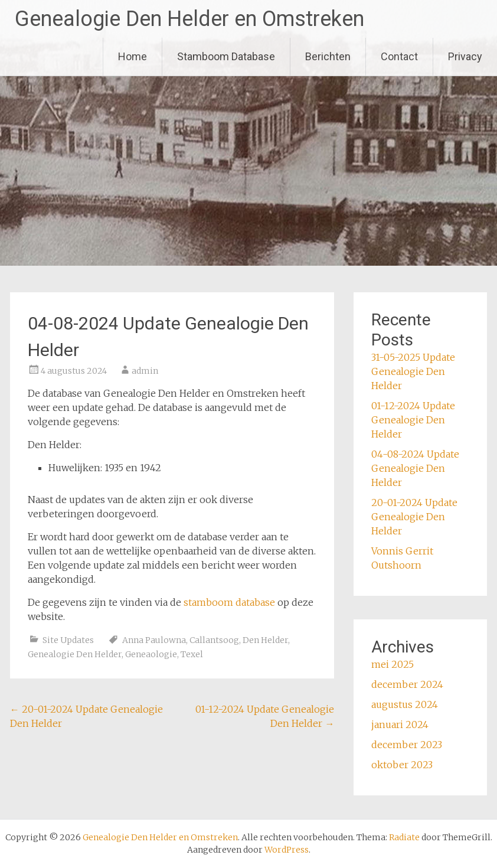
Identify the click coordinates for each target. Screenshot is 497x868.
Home (133, 56)
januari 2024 (400, 725)
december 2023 (407, 745)
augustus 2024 (405, 704)
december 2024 (407, 684)
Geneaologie (151, 654)
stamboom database (229, 602)
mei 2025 (393, 664)
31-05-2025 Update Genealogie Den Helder (413, 371)
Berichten (328, 56)
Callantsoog (214, 640)
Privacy (465, 56)
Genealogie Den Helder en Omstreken (189, 19)
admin (145, 371)
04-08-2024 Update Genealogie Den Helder (415, 468)
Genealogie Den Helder (75, 654)
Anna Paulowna (154, 640)
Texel (192, 654)
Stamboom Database (226, 56)
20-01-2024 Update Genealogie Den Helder (414, 517)
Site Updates (68, 640)
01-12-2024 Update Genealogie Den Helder (413, 420)
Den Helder (265, 640)
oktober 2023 (402, 765)
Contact (399, 56)
